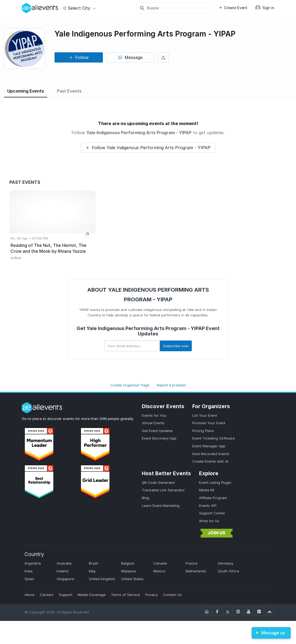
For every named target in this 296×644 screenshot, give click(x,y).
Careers (47, 595)
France (192, 563)
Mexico (159, 571)
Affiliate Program (213, 498)
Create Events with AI (210, 461)
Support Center (212, 513)
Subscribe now (176, 346)
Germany (225, 563)
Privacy (151, 595)
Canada (160, 563)
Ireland (62, 571)
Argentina (33, 563)
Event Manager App (209, 446)
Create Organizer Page (130, 385)
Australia (64, 563)
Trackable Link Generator (163, 490)
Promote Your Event (209, 423)
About (29, 595)
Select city (79, 8)
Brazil (93, 563)
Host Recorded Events (211, 454)
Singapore (65, 579)
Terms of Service (125, 595)
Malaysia (129, 571)
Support (66, 595)
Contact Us (172, 595)
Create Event (233, 8)
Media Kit (207, 490)
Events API (208, 506)
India (28, 571)
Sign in (265, 8)
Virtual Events (153, 423)
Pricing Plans (203, 431)
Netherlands (196, 571)
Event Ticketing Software (214, 438)
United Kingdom (102, 579)
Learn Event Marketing (161, 506)
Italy (92, 571)
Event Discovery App (159, 438)
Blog (145, 498)
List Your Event (205, 415)
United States (132, 579)
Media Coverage (92, 595)
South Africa (228, 571)
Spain (29, 579)
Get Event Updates (157, 431)
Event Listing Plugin (215, 482)
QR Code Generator (158, 482)
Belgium (128, 563)
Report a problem (171, 385)
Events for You (154, 415)
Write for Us (209, 521)
